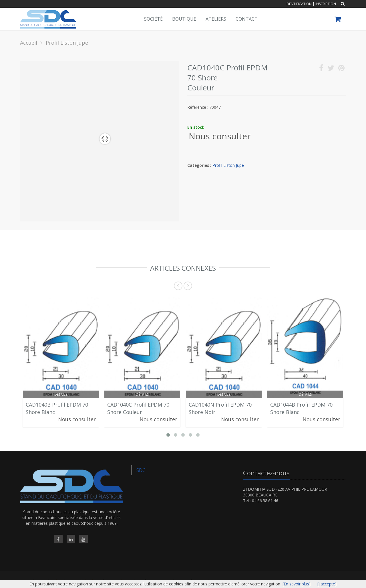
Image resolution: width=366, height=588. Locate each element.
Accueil (29, 43)
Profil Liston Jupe (228, 165)
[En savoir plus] (297, 584)
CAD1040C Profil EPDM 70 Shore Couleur (138, 408)
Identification (299, 4)
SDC (141, 470)
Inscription (326, 4)
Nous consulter (220, 136)
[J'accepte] (327, 584)
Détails (61, 394)
